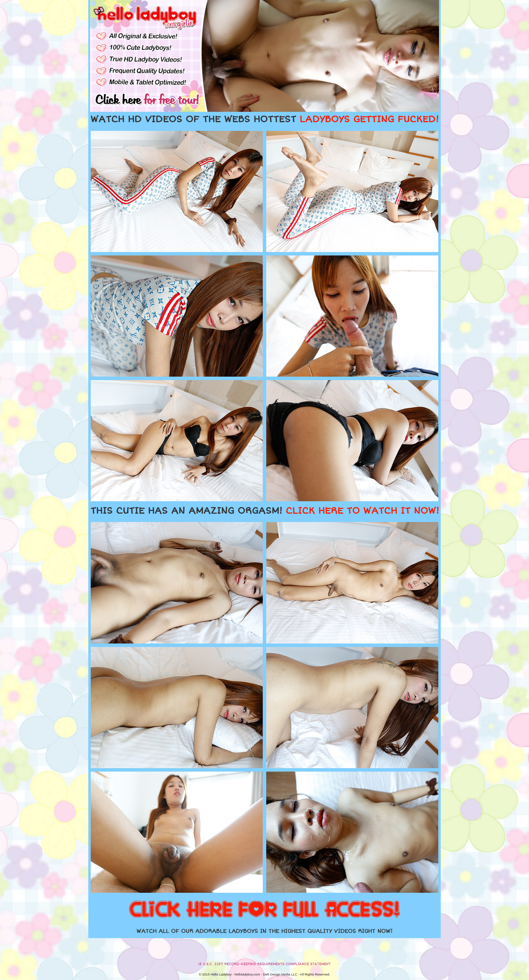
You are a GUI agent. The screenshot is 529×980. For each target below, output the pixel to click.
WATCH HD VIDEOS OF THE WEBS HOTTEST (264, 119)
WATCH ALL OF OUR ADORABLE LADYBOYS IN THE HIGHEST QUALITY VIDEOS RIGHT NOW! (264, 931)
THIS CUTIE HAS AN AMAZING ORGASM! (265, 511)
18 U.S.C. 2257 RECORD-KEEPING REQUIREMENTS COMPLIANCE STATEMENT (264, 964)
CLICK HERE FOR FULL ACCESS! (264, 910)
